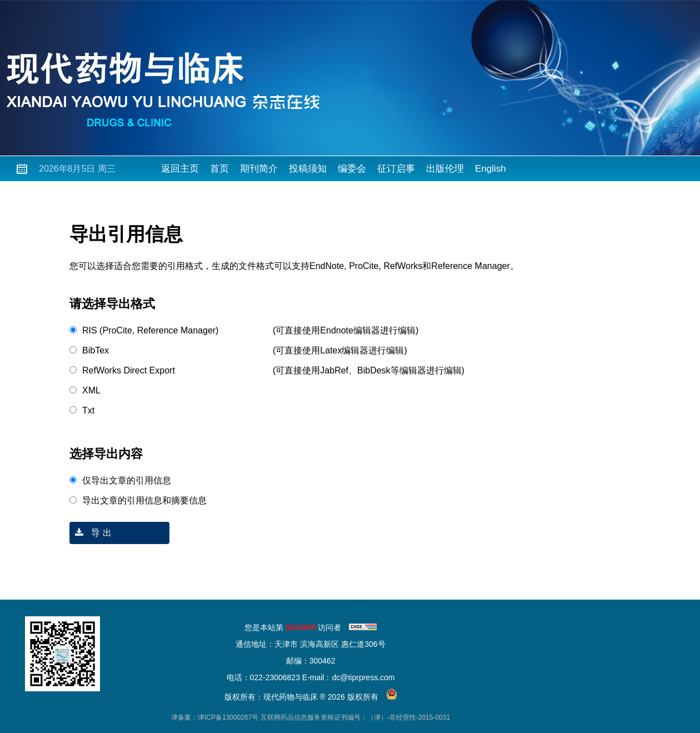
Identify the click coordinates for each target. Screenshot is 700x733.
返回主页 (180, 169)
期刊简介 (259, 169)
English (491, 169)
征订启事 (396, 169)
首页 (219, 169)
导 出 (91, 533)
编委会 (352, 169)
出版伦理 (445, 169)
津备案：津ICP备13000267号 (215, 717)
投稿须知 (308, 169)
